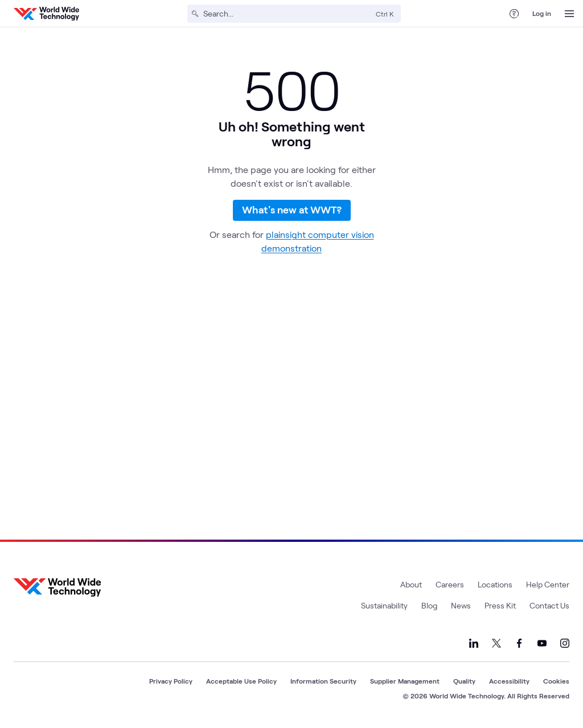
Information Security (323, 681)
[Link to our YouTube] (542, 643)
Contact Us (549, 605)
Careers (450, 584)
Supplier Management (405, 681)
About (411, 584)
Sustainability (384, 605)
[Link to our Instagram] (565, 643)
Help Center (548, 584)
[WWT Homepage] (46, 14)
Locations (495, 584)
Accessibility (509, 681)
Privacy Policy (171, 681)
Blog (429, 605)
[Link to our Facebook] (519, 643)
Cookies (556, 681)
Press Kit (500, 605)
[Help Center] (514, 14)
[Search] (287, 14)
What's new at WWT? (292, 218)
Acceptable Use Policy (241, 681)
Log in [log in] (542, 13)
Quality (464, 681)
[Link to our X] (496, 643)
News (461, 605)
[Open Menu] (569, 14)
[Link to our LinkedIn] (474, 643)
